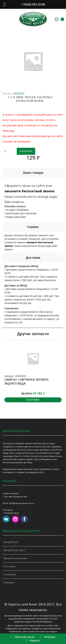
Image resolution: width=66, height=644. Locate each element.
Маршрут (33, 640)
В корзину (26, 151)
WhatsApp (48, 637)
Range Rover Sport (14, 550)
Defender (9, 583)
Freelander (10, 575)
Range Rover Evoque (15, 558)
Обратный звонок (23, 637)
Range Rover (11, 542)
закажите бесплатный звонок (29, 191)
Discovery (9, 566)
